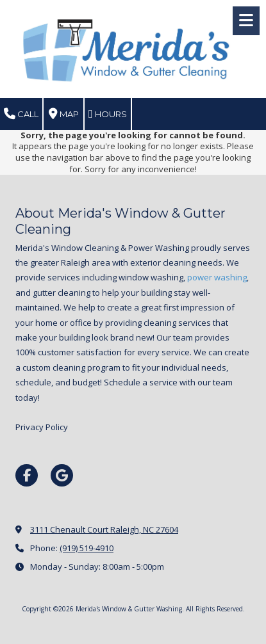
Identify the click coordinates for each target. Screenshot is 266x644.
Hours (108, 114)
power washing (217, 277)
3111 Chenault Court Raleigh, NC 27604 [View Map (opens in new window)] (104, 529)
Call (21, 114)
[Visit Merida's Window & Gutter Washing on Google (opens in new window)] (62, 475)
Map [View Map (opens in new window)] (64, 114)
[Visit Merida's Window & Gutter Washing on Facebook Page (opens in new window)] (27, 475)
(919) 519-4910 (87, 548)
